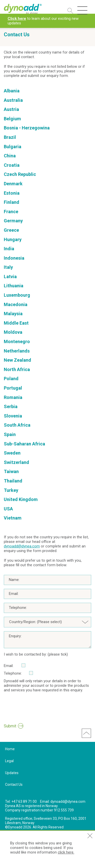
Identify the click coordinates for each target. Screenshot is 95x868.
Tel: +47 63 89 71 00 (21, 802)
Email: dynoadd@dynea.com (63, 802)
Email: (14, 594)
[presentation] (42, 710)
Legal (9, 761)
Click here (17, 19)
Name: (14, 580)
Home (10, 749)
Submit (10, 726)
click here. (66, 852)
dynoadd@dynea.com (22, 546)
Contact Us (14, 784)
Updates (12, 773)
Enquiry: (15, 636)
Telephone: (18, 608)
